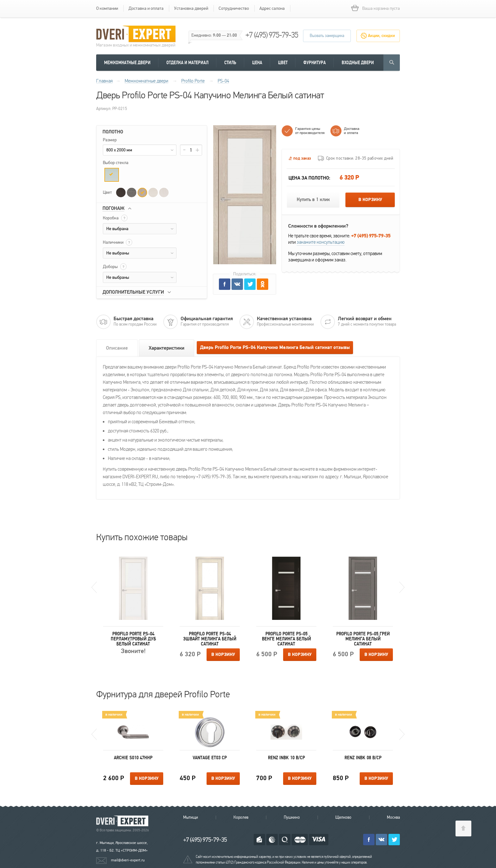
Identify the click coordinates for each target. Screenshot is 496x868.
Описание (117, 348)
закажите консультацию (321, 242)
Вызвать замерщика (327, 36)
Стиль (230, 63)
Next (402, 587)
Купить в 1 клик (313, 200)
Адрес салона (272, 8)
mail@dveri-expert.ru (128, 860)
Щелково (343, 817)
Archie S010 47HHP (133, 758)
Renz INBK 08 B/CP (363, 758)
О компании (107, 8)
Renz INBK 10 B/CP (286, 758)
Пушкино (292, 817)
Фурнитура (315, 63)
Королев (241, 817)
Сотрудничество (234, 8)
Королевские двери (123, 821)
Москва (393, 817)
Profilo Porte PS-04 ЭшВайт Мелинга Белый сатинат (210, 639)
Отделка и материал (187, 63)
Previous (94, 587)
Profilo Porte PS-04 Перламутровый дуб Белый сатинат (133, 639)
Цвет (283, 63)
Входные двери (358, 63)
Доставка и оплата (146, 8)
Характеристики (167, 348)
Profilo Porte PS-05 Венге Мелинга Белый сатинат (286, 639)
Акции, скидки (381, 36)
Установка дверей (191, 8)
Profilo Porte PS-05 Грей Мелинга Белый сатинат (363, 639)
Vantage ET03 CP (210, 758)
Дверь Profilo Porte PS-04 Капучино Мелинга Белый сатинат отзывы (275, 348)
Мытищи (191, 817)
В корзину (370, 200)
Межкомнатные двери (127, 63)
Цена (257, 63)
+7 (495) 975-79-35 (272, 35)
